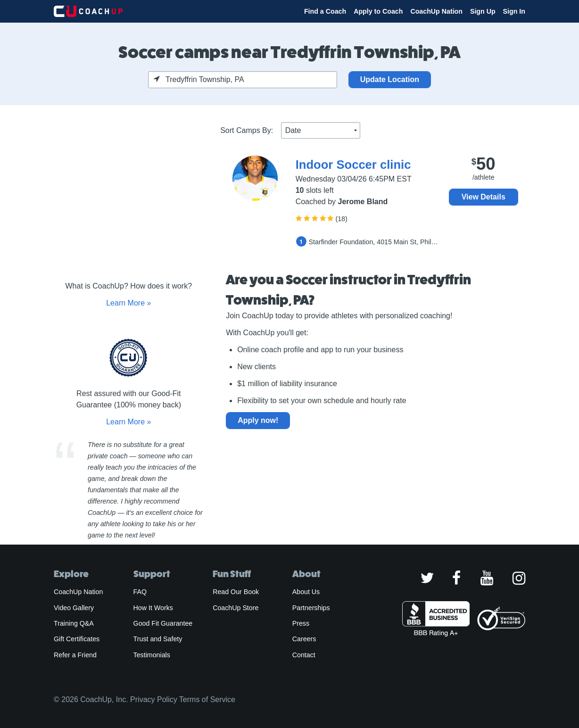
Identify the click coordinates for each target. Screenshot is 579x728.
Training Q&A (74, 623)
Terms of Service (207, 699)
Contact (304, 655)
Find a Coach (325, 11)
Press (301, 623)
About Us (306, 592)
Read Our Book (236, 592)
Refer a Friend (75, 655)
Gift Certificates (77, 639)
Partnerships (311, 608)
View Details (484, 197)
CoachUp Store (236, 608)
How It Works (153, 608)
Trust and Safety (158, 639)
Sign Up (483, 11)
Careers (304, 639)
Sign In (514, 11)
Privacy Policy (154, 699)
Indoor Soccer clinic (353, 165)
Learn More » (128, 303)
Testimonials (152, 655)
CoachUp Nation (436, 11)
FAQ (140, 592)
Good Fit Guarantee (163, 623)
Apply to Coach (378, 11)
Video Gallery (74, 608)
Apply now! (258, 420)
